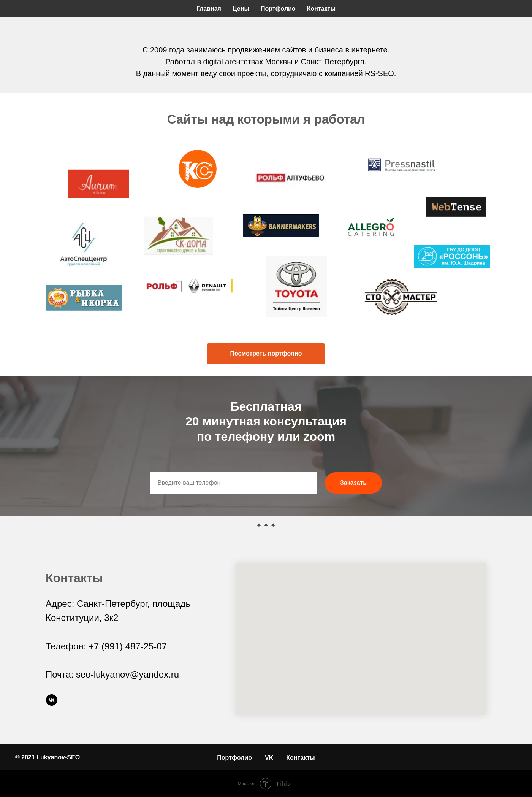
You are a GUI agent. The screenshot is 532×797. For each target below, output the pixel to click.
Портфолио (278, 9)
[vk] (52, 700)
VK (269, 758)
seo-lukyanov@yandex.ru (127, 674)
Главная (209, 9)
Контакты (321, 9)
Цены (241, 9)
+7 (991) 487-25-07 (128, 646)
